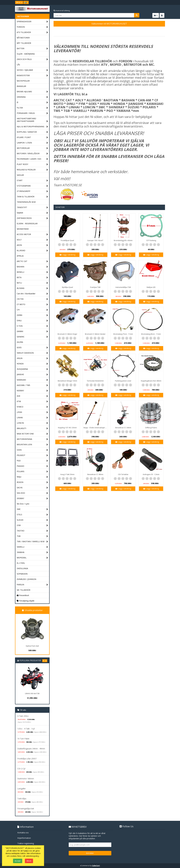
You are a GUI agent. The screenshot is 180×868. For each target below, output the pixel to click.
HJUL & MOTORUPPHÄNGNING (32, 127)
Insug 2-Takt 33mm (67, 474)
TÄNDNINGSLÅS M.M (26, 202)
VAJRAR (32, 213)
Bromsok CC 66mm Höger (67, 334)
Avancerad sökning (62, 11)
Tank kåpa (22, 799)
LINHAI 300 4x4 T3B (32, 694)
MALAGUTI (32, 428)
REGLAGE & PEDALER (32, 170)
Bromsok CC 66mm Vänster (95, 334)
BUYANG (32, 288)
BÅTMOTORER (23, 38)
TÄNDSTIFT (32, 207)
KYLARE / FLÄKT (32, 137)
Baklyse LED (151, 287)
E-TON (32, 326)
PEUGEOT (32, 455)
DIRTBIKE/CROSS (32, 218)
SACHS (32, 488)
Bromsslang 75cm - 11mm (123, 334)
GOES (32, 348)
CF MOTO (32, 304)
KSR (32, 396)
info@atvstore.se (99, 77)
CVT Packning (151, 240)
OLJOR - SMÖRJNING (26, 54)
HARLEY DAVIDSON (32, 353)
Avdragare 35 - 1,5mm (151, 474)
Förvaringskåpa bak (26, 809)
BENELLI (32, 272)
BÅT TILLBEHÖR (24, 43)
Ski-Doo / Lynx (23, 504)
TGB (32, 536)
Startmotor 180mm (26, 779)
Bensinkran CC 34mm (123, 428)
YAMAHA (32, 552)
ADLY (32, 240)
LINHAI (32, 418)
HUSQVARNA (32, 369)
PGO (32, 461)
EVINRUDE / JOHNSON (26, 579)
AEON (32, 245)
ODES (32, 450)
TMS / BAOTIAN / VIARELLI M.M (32, 542)
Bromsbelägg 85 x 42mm (123, 240)
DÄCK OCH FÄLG (32, 59)
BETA (32, 278)
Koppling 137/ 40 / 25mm (67, 428)
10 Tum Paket (23, 739)
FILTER (32, 108)
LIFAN (32, 412)
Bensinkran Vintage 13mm (67, 381)
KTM (32, 401)
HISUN (32, 358)
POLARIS (32, 472)
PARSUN (32, 585)
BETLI (32, 283)
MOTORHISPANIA (32, 439)
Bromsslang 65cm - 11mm (151, 334)
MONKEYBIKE (23, 229)
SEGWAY (32, 498)
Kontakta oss (23, 833)
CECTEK (32, 299)
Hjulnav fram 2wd (32, 646)
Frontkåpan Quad (67, 240)
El (32, 102)
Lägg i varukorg (67, 255)
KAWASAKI (32, 380)
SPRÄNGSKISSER (32, 22)
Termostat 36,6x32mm (95, 381)
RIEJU (32, 477)
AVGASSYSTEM (32, 76)
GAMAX (32, 331)
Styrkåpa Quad (67, 287)
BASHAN (32, 267)
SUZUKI (32, 520)
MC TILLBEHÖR (23, 590)
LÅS (18, 65)
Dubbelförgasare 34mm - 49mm (31, 749)
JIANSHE (32, 375)
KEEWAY (32, 391)
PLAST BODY (32, 164)
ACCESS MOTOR (32, 234)
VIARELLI (32, 547)
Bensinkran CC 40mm (95, 474)
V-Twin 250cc (23, 716)
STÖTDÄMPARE (32, 186)
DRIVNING (32, 97)
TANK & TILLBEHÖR (32, 197)
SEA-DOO (32, 493)
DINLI (32, 321)
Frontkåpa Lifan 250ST (27, 759)
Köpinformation (24, 838)
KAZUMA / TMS (32, 385)
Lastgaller (22, 789)
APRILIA (20, 256)
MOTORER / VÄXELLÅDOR (32, 154)
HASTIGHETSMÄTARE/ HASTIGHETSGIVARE (32, 120)
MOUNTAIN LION (32, 445)
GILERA (20, 342)
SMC (32, 509)
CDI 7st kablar (123, 474)
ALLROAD (32, 251)
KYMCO (32, 407)
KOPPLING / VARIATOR (32, 132)
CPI (32, 310)
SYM (32, 525)
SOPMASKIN (22, 574)
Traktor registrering (26, 843)
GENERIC (32, 337)
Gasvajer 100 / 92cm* (95, 240)
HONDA (32, 364)
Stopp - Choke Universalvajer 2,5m (96, 428)
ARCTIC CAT (32, 261)
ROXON (32, 482)
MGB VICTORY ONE (32, 434)
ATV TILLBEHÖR (32, 32)
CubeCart (96, 866)
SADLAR (20, 175)
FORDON (32, 27)
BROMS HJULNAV (32, 92)
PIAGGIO (32, 466)
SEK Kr (19, 2)
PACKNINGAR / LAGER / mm (32, 159)
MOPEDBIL (32, 558)
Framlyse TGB (95, 287)
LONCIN (32, 423)
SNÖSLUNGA (22, 568)
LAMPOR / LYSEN (32, 143)
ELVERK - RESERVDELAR (27, 224)
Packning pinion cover (123, 381)
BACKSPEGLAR (23, 81)
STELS (32, 515)
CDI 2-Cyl (21, 769)
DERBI (32, 315)
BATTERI (32, 49)
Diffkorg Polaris (151, 428)
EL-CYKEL (21, 563)
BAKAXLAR (21, 86)
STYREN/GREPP (32, 191)
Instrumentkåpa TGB (123, 287)
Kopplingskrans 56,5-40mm (151, 381)
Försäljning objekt (26, 601)
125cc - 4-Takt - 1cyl (26, 729)
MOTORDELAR (32, 148)
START (32, 181)
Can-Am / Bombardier (32, 294)
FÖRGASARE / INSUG (32, 113)
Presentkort (23, 595)
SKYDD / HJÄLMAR (32, 70)
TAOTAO (32, 531)
